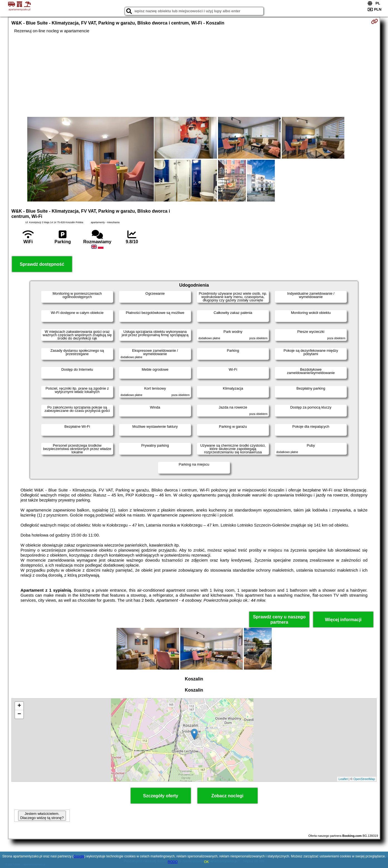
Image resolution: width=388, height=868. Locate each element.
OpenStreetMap (364, 779)
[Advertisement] (194, 75)
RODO (173, 862)
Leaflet (343, 779)
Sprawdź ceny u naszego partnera (279, 619)
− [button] (19, 714)
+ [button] (19, 706)
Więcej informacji (343, 620)
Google (79, 856)
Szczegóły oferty (160, 796)
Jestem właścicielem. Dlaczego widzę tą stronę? (42, 816)
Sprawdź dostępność (42, 264)
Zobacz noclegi (228, 796)
